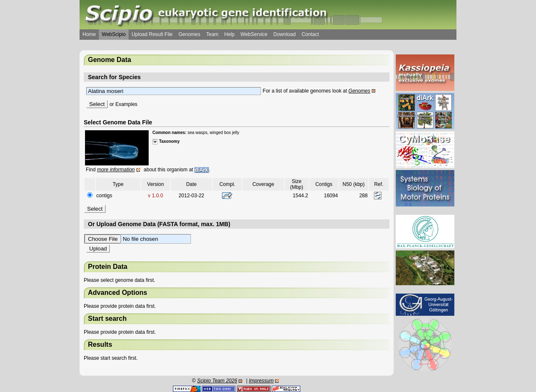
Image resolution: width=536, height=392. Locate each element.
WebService (254, 34)
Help (230, 34)
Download (285, 34)
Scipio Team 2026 (217, 381)
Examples (126, 104)
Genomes (189, 34)
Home (89, 34)
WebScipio (114, 34)
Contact (310, 34)
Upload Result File (152, 34)
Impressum (261, 381)
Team (212, 34)
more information (116, 170)
